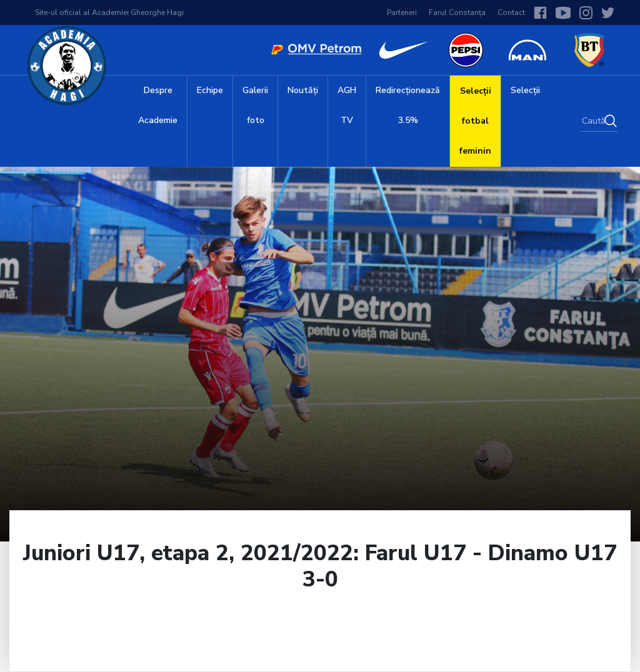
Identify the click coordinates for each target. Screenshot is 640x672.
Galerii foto (255, 105)
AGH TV (347, 105)
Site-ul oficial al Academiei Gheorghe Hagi (109, 12)
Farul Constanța (457, 12)
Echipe (210, 90)
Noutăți (303, 90)
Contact (511, 12)
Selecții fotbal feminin (475, 121)
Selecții (525, 90)
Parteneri (402, 12)
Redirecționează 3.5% (408, 105)
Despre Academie (158, 105)
